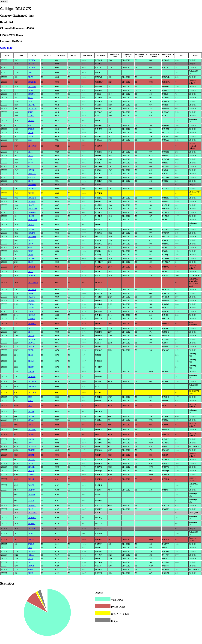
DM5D (31, 350)
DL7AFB (32, 67)
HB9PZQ (32, 524)
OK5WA (31, 275)
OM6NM (32, 94)
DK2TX (31, 193)
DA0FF (31, 116)
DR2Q (30, 355)
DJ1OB (31, 372)
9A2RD (31, 544)
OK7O (30, 328)
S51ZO (31, 304)
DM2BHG (32, 82)
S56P (30, 397)
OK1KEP (32, 258)
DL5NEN (32, 87)
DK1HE (31, 412)
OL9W (31, 244)
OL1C (30, 509)
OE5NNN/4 (33, 146)
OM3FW (31, 60)
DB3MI (31, 361)
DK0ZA (31, 367)
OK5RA (31, 301)
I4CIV (30, 559)
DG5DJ (31, 225)
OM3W (31, 229)
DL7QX (31, 471)
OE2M (31, 152)
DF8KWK (32, 386)
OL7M (31, 332)
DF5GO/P (32, 174)
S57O (30, 125)
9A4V (30, 163)
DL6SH (31, 336)
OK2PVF (32, 202)
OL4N (30, 293)
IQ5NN (31, 170)
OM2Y (31, 101)
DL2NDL (32, 188)
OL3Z (30, 272)
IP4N (30, 548)
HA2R (30, 136)
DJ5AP (31, 501)
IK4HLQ (31, 315)
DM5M (31, 455)
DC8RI (31, 434)
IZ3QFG (31, 233)
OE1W (31, 133)
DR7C (30, 77)
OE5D (30, 156)
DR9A (30, 90)
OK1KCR (32, 290)
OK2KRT (32, 324)
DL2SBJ (31, 528)
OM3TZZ (32, 198)
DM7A (31, 425)
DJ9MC (31, 311)
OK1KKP (32, 416)
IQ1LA (31, 555)
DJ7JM (31, 474)
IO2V (30, 159)
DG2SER (32, 377)
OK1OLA (32, 392)
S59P (30, 140)
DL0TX (31, 346)
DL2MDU (32, 430)
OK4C (30, 251)
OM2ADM (32, 209)
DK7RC (31, 121)
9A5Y (30, 401)
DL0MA (31, 551)
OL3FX (31, 64)
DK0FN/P (32, 518)
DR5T (30, 262)
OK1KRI (31, 479)
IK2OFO (31, 297)
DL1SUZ (32, 339)
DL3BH (31, 463)
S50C (30, 166)
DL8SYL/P (32, 513)
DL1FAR (31, 460)
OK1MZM (32, 108)
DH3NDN (32, 185)
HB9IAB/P (32, 220)
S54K (30, 247)
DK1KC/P (32, 381)
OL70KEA (32, 446)
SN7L (30, 98)
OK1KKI (32, 105)
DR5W (31, 533)
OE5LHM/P (33, 283)
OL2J (30, 406)
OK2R (30, 573)
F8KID (31, 308)
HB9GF (31, 216)
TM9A (31, 112)
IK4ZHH (31, 319)
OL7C (30, 240)
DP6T (30, 443)
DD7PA (31, 539)
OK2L (30, 562)
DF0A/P (31, 420)
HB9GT (31, 205)
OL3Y (30, 181)
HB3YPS (32, 495)
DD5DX (31, 450)
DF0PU (31, 72)
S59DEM (32, 177)
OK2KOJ (32, 490)
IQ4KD (31, 439)
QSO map (6, 48)
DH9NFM (32, 212)
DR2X (30, 255)
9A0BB (31, 129)
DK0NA (31, 343)
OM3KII (31, 267)
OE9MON (32, 237)
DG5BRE (32, 506)
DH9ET (31, 566)
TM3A (31, 569)
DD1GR (31, 467)
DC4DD (31, 485)
